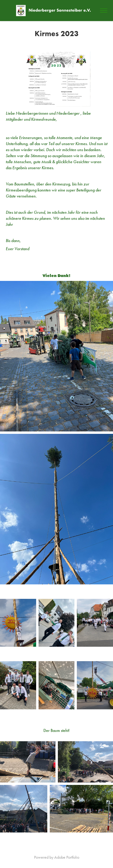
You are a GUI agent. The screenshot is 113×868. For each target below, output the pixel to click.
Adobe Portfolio (67, 857)
